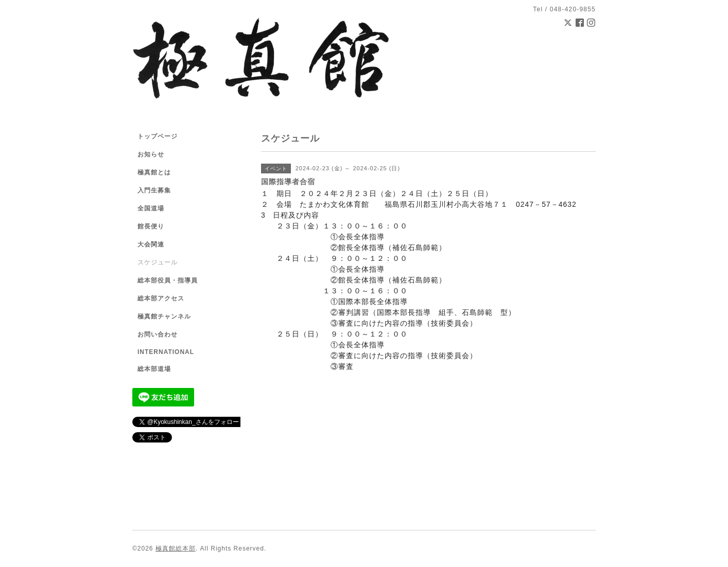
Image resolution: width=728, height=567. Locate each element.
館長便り (151, 226)
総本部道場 (154, 369)
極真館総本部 (176, 548)
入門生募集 (154, 190)
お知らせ (151, 154)
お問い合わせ (158, 334)
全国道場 (151, 208)
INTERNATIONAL (166, 352)
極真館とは (154, 172)
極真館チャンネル (164, 316)
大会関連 (151, 244)
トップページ (158, 136)
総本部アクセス (161, 298)
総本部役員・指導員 (168, 280)
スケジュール (158, 262)
